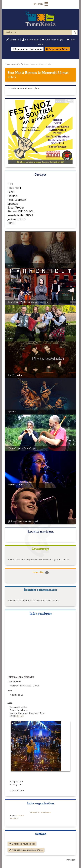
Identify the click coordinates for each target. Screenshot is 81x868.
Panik (11, 192)
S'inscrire (13, 40)
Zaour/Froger (16, 208)
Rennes (31, 72)
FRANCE (14, 818)
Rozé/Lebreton (17, 200)
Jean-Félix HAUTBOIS (20, 215)
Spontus (13, 204)
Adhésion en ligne (53, 40)
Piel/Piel (13, 196)
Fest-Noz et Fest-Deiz (38, 64)
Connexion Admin (57, 49)
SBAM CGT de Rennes (41, 813)
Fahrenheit (14, 188)
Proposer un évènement (27, 49)
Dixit (10, 184)
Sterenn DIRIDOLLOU (21, 211)
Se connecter (30, 40)
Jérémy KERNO (17, 219)
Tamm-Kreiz (12, 64)
